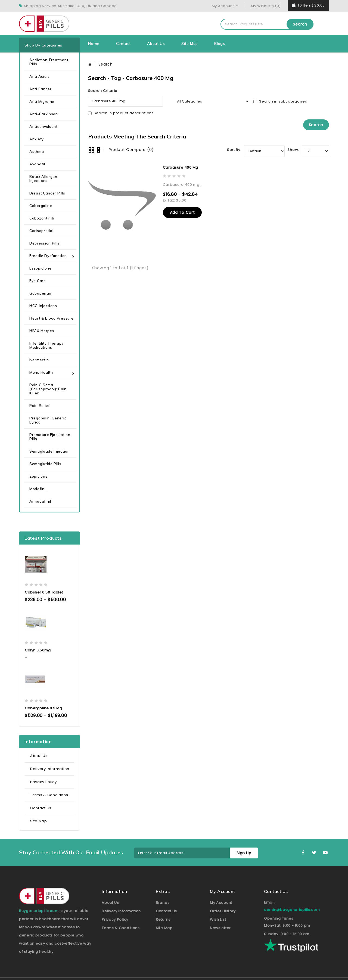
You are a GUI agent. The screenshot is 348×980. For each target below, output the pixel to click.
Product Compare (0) (131, 150)
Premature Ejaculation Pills (50, 437)
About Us (156, 44)
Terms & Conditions (49, 795)
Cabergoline (41, 206)
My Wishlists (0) (266, 6)
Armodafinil (40, 501)
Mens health (41, 372)
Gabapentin (40, 293)
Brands (163, 903)
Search (300, 24)
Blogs (220, 44)
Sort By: (234, 150)
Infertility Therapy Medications (46, 345)
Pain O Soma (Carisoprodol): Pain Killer (48, 389)
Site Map (190, 44)
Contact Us (41, 808)
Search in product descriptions (121, 113)
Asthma (37, 152)
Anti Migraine (42, 101)
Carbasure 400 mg (181, 167)
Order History (223, 911)
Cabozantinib (42, 218)
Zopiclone (38, 476)
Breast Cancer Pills (47, 193)
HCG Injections (43, 306)
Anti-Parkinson (44, 114)
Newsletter (220, 928)
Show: (293, 150)
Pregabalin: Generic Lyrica (48, 420)
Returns (163, 919)
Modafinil (38, 489)
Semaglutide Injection (50, 451)
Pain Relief (40, 406)
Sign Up (244, 853)
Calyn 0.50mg (38, 650)
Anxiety (37, 139)
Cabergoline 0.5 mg (43, 708)
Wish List (218, 919)
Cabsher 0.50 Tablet (44, 592)
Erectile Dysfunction (48, 256)
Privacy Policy (43, 782)
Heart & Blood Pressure (51, 318)
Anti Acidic (40, 76)
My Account (221, 903)
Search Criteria (103, 91)
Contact (123, 44)
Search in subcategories (280, 101)
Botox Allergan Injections (43, 179)
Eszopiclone (41, 268)
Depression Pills (44, 243)
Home (94, 44)
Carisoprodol (41, 231)
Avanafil (37, 164)
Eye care (38, 281)
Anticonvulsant (43, 126)
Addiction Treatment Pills (49, 62)
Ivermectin (39, 360)
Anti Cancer (41, 89)
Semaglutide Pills (45, 464)
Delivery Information (50, 769)
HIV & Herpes (42, 331)
